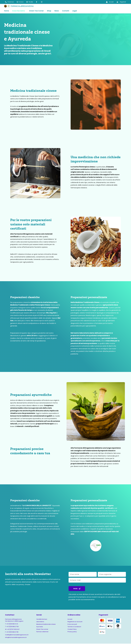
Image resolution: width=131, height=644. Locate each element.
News (57, 11)
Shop (49, 11)
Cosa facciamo (19, 11)
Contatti (66, 11)
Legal (75, 11)
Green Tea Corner (36, 11)
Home (6, 11)
